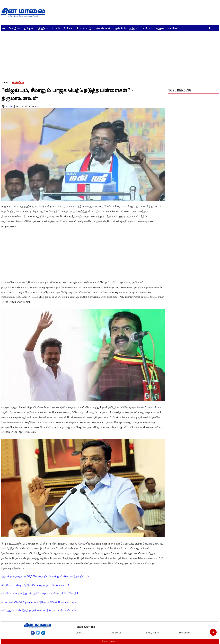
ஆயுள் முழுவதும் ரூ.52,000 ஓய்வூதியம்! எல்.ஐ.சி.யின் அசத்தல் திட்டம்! (46, 576)
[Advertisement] (103, 55)
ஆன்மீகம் (120, 28)
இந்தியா (43, 28)
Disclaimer (184, 633)
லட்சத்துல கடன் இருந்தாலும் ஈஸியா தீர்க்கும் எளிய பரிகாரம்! (39, 610)
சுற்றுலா (160, 28)
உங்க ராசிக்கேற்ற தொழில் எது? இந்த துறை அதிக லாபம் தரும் (39, 602)
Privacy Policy (152, 633)
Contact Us (116, 633)
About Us (81, 633)
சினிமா (68, 28)
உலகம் (56, 28)
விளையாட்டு (83, 28)
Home (5, 82)
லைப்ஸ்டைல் (103, 28)
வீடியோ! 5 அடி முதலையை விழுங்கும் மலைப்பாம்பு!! (35, 585)
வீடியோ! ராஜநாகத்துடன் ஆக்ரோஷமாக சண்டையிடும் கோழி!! (40, 593)
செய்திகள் (15, 28)
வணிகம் (173, 28)
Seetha (9, 106)
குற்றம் (133, 28)
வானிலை (146, 28)
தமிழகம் (29, 28)
